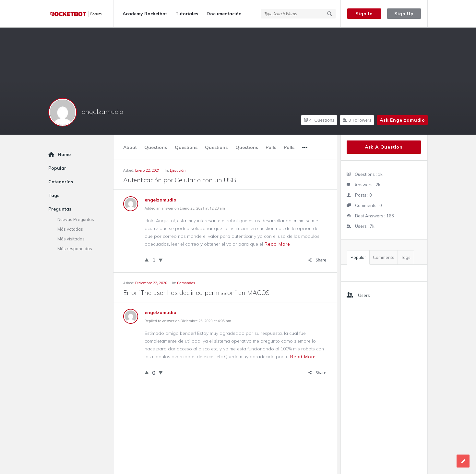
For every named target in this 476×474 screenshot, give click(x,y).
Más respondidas (75, 249)
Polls (271, 147)
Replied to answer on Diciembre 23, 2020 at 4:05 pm (188, 321)
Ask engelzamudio (402, 120)
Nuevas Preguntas (76, 219)
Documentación (224, 14)
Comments (384, 257)
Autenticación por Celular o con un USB (180, 180)
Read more (277, 244)
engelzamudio (102, 111)
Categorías (61, 182)
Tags (406, 257)
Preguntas (60, 209)
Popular (358, 257)
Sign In (364, 14)
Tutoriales (187, 14)
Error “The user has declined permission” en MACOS (196, 293)
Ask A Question (384, 147)
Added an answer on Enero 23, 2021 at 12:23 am (185, 208)
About (130, 147)
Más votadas (70, 229)
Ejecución (178, 170)
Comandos (186, 283)
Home (64, 154)
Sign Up (404, 14)
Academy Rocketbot (145, 14)
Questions (319, 120)
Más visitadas (71, 239)
